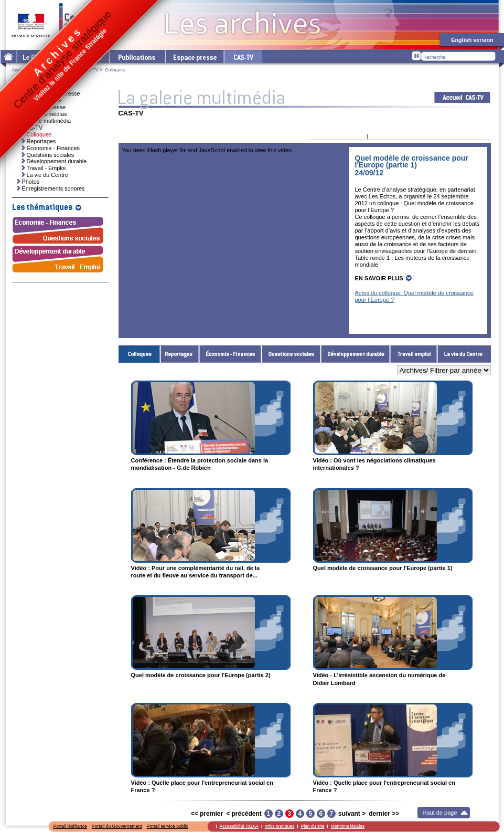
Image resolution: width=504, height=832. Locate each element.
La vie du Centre (464, 354)
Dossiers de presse (41, 107)
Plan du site (312, 826)
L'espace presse (194, 56)
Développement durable (356, 354)
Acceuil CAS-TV (462, 97)
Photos (31, 182)
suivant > (352, 814)
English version (472, 40)
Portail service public (168, 826)
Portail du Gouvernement (117, 826)
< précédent (244, 814)
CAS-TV (90, 70)
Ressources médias (42, 114)
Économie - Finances (230, 354)
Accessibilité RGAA (239, 826)
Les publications (137, 56)
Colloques (140, 354)
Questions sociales (291, 354)
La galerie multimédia (44, 121)
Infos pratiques (280, 826)
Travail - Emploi (414, 354)
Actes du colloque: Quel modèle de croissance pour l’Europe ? (414, 296)
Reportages (180, 354)
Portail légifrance (70, 826)
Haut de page (440, 813)
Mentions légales (347, 826)
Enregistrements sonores (53, 188)
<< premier (207, 814)
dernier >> (384, 814)
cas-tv (243, 56)
